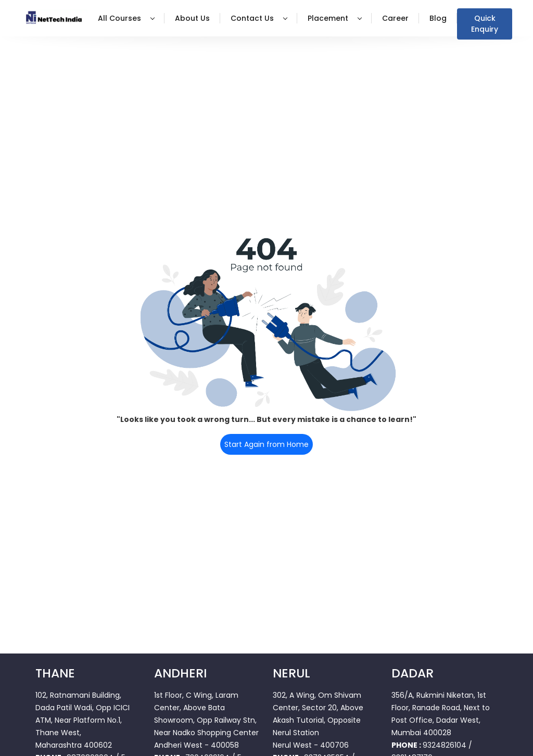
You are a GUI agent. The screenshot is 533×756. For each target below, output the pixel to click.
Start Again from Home (266, 444)
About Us (192, 18)
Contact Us (259, 18)
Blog (438, 18)
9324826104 (445, 745)
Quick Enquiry (485, 24)
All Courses (126, 18)
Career (395, 18)
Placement (335, 18)
